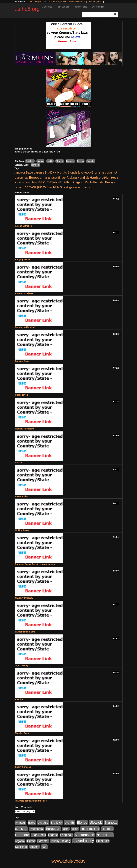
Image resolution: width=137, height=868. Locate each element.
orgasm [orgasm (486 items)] (80, 182)
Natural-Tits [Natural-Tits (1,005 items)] (66, 182)
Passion (19, 463)
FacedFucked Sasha (25, 632)
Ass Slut (19, 699)
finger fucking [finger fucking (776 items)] (68, 178)
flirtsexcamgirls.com (37, 2)
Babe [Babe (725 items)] (29, 172)
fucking (80, 161)
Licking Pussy (22, 530)
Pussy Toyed (22, 395)
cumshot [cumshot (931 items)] (111, 172)
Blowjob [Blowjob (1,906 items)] (84, 172)
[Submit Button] (115, 14)
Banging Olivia (23, 260)
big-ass (40, 161)
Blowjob (60, 161)
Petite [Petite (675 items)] (89, 182)
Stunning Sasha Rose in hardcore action (35, 564)
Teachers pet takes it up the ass (31, 801)
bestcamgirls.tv (95, 2)
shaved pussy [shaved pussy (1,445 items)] (35, 187)
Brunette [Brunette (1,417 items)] (98, 172)
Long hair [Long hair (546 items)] (31, 182)
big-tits (50, 161)
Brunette (70, 161)
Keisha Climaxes (23, 226)
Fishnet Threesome (25, 429)
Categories (47, 7)
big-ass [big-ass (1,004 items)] (39, 172)
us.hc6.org (27, 9)
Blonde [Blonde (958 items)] (73, 172)
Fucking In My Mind (25, 327)
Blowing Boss (22, 361)
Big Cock (30, 161)
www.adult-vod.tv (77, 2)
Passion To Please (24, 293)
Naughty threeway (24, 598)
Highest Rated (81, 7)
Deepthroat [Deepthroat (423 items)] (22, 178)
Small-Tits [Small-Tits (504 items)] (53, 187)
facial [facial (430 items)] (47, 178)
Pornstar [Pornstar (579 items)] (99, 182)
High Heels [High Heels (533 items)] (111, 178)
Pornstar (91, 161)
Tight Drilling (22, 666)
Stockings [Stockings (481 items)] (66, 187)
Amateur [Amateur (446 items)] (20, 173)
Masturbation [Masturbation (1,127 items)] (47, 182)
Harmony (36, 165)
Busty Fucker (22, 496)
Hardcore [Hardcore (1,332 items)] (97, 177)
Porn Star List (63, 7)
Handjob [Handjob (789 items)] (83, 178)
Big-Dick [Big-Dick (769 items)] (51, 172)
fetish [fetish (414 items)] (54, 178)
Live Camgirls (98, 7)
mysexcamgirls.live (58, 2)
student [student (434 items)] (78, 187)
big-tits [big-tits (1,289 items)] (62, 172)
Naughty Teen (22, 733)
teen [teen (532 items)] (86, 187)
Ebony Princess (23, 767)
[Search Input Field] (97, 14)
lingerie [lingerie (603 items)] (19, 182)
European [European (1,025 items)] (36, 178)
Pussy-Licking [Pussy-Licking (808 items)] (61, 841)
